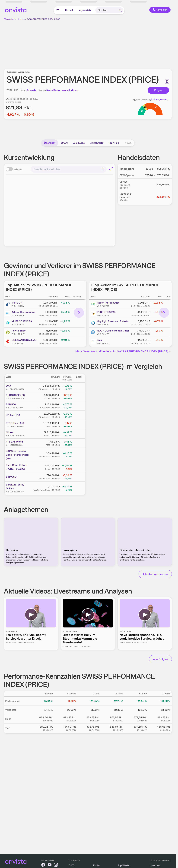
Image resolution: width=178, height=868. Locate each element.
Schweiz (31, 90)
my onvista (85, 10)
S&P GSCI (12, 477)
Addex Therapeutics (23, 312)
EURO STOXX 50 (15, 395)
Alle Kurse (79, 143)
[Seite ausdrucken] (167, 81)
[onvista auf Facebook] (43, 865)
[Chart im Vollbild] (111, 169)
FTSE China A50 (15, 423)
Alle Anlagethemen (155, 574)
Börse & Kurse (10, 19)
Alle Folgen (160, 659)
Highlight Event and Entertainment (113, 321)
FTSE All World (14, 442)
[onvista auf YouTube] (50, 865)
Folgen (158, 90)
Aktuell (69, 10)
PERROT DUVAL (106, 312)
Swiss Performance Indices (62, 90)
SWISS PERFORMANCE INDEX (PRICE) (44, 19)
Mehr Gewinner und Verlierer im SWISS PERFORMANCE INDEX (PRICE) (123, 351)
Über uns (155, 865)
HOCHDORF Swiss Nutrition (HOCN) (113, 331)
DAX (8, 386)
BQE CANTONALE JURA (24, 340)
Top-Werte (124, 865)
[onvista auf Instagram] (56, 865)
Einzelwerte (97, 143)
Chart (64, 143)
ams (99, 340)
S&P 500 (11, 404)
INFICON (17, 303)
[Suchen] (103, 169)
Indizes (21, 19)
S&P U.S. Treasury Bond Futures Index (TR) (17, 455)
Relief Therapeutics (108, 303)
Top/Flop (114, 143)
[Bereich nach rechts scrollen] (79, 313)
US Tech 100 (13, 415)
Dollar (97, 865)
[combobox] (69, 169)
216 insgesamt (159, 99)
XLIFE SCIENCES (22, 321)
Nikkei (10, 432)
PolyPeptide (19, 331)
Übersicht (50, 143)
